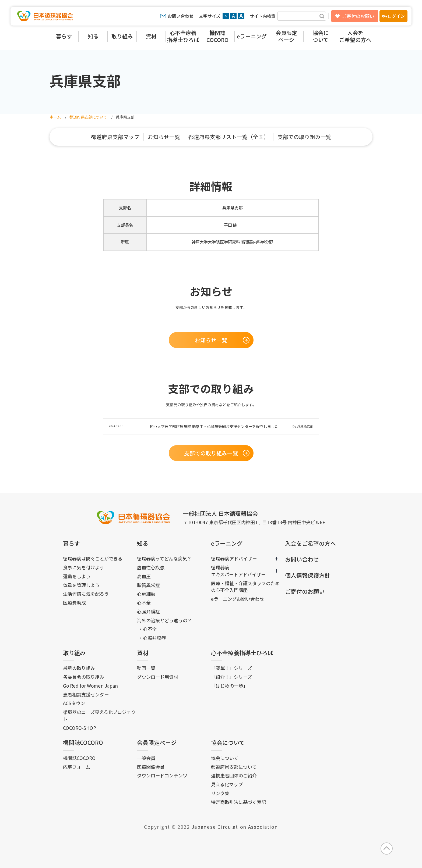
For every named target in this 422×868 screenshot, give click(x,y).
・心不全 (147, 629)
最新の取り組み (79, 668)
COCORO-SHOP (80, 728)
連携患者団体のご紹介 (234, 775)
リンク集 (220, 793)
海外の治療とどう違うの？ (164, 620)
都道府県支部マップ (115, 137)
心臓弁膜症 (148, 611)
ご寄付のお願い (358, 16)
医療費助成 (74, 603)
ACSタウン (74, 703)
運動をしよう (77, 576)
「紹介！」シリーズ (231, 677)
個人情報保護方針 (308, 575)
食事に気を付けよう (84, 567)
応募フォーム (77, 767)
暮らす (71, 543)
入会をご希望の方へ (310, 543)
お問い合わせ (181, 16)
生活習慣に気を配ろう (86, 594)
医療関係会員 (151, 767)
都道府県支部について (234, 767)
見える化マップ (227, 784)
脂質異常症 (148, 585)
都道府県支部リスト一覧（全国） (229, 137)
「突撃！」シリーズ (231, 668)
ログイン (396, 16)
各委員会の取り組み (84, 677)
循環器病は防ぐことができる (93, 558)
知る (143, 543)
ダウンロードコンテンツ (162, 775)
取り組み (74, 653)
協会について (228, 742)
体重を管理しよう (81, 585)
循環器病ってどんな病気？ (164, 558)
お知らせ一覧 (164, 137)
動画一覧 (146, 668)
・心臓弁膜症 (152, 638)
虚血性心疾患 (151, 567)
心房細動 (146, 594)
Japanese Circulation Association (235, 827)
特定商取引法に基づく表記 (238, 802)
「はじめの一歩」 (229, 686)
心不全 (144, 603)
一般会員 (146, 758)
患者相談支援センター (86, 694)
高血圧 (144, 576)
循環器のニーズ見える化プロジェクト (99, 715)
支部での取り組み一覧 (304, 137)
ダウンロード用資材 (158, 677)
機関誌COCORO (83, 742)
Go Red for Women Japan (90, 686)
